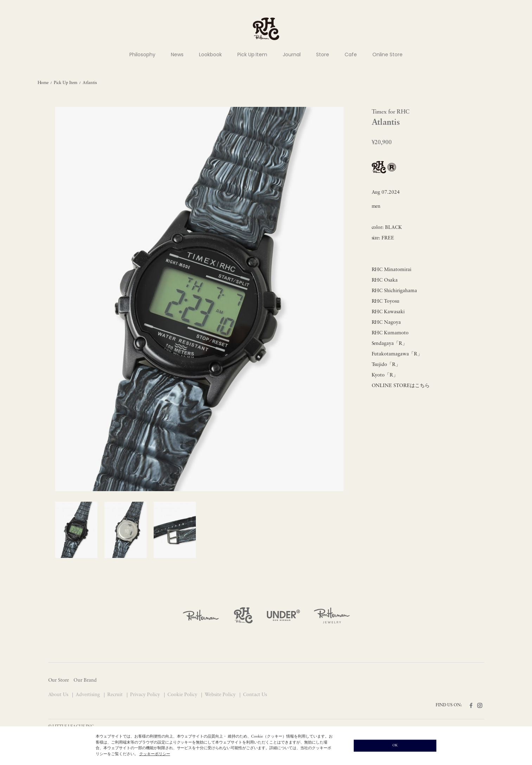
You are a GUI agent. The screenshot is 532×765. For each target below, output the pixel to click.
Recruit (116, 695)
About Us (59, 695)
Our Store (59, 680)
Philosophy (142, 54)
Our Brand (85, 680)
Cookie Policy (183, 695)
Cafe (351, 54)
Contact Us (255, 695)
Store (323, 54)
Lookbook (210, 54)
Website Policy (221, 695)
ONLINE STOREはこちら (401, 386)
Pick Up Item (252, 54)
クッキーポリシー (155, 754)
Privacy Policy (146, 695)
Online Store (387, 54)
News (177, 54)
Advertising (88, 695)
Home (43, 83)
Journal (292, 54)
